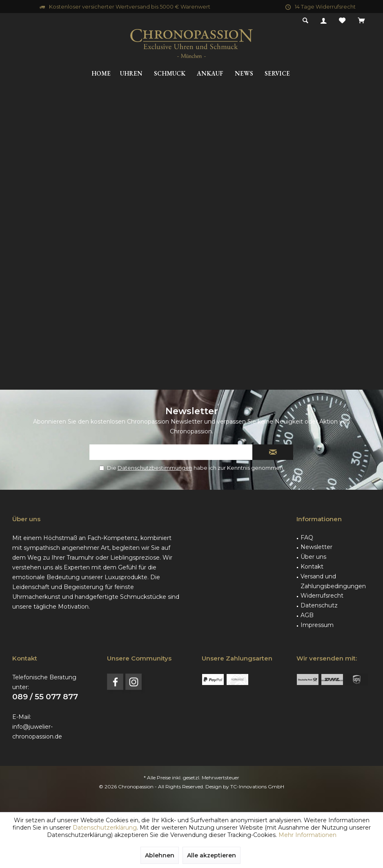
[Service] (277, 74)
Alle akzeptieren (212, 855)
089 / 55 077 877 (45, 697)
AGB (307, 615)
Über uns (313, 557)
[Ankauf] (210, 74)
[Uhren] (131, 74)
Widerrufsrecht (322, 596)
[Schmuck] (170, 74)
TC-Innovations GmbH (257, 787)
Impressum (317, 625)
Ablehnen (160, 855)
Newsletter (316, 547)
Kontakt (312, 567)
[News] (244, 74)
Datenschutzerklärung (105, 828)
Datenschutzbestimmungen (155, 468)
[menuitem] (361, 21)
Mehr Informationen (307, 835)
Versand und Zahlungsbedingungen (333, 581)
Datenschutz (319, 605)
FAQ (307, 538)
